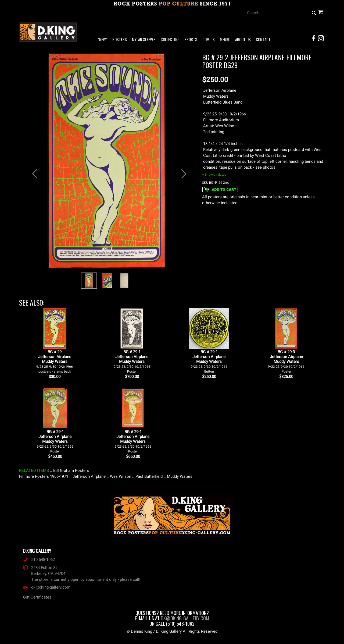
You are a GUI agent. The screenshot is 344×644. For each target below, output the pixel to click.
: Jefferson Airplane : (89, 476)
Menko (225, 40)
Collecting (170, 40)
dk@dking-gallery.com (47, 587)
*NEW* (103, 40)
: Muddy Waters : (180, 476)
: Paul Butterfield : (149, 476)
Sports (191, 40)
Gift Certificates (37, 597)
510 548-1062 (39, 560)
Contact (263, 40)
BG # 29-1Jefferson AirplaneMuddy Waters (132, 361)
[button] (32, 171)
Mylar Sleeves (144, 40)
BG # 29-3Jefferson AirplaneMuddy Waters (286, 361)
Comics (209, 40)
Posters (120, 40)
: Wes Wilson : (121, 476)
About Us (243, 40)
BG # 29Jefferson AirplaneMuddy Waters (55, 361)
